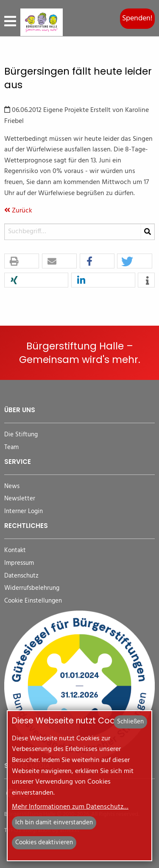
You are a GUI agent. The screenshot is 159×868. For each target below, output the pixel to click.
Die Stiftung (21, 435)
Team (11, 448)
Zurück (18, 211)
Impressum (19, 563)
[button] (22, 261)
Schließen (130, 722)
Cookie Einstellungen (33, 601)
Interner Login (24, 512)
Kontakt (15, 551)
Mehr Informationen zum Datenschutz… (70, 807)
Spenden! (137, 18)
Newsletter (20, 499)
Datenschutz (21, 576)
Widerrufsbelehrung (32, 588)
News (12, 487)
